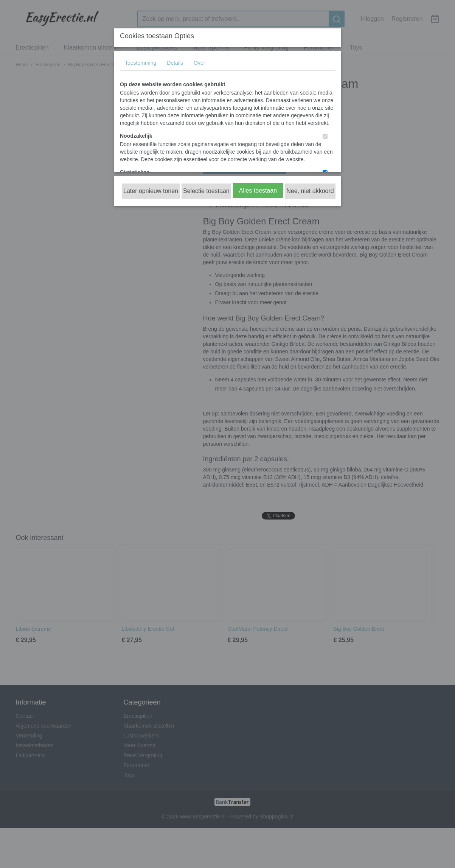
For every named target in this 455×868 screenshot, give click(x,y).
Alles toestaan (258, 191)
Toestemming (141, 63)
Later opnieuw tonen (151, 191)
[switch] (325, 136)
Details (175, 63)
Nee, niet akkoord (310, 191)
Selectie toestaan (206, 191)
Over (199, 63)
